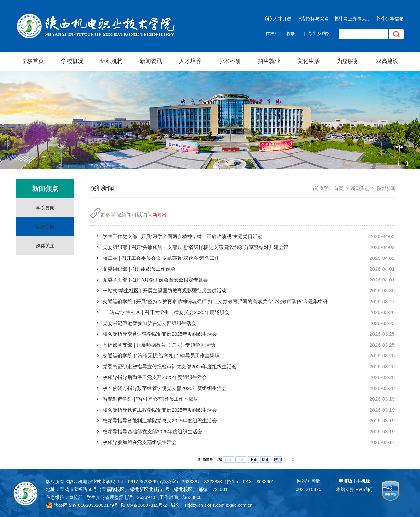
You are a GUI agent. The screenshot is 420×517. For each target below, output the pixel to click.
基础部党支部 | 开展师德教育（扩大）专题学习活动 (159, 345)
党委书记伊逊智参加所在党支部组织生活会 (149, 323)
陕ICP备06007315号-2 (144, 505)
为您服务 (348, 61)
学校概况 (72, 61)
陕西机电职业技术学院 (92, 482)
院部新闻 (45, 227)
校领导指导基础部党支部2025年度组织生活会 (152, 431)
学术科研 (230, 61)
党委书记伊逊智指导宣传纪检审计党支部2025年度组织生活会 (170, 366)
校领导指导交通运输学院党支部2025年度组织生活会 (160, 334)
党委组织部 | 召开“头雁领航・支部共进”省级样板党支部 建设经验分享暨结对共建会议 (196, 247)
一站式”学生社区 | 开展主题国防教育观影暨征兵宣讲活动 (165, 291)
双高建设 (387, 61)
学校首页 (33, 61)
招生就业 (269, 61)
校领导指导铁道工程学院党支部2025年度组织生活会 (160, 410)
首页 (339, 188)
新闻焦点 (360, 188)
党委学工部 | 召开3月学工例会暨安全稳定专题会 (155, 280)
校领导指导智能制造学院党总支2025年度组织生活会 (160, 421)
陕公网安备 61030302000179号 (82, 505)
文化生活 (308, 61)
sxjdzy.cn (194, 505)
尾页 (266, 460)
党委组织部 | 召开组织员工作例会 (139, 269)
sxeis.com (215, 505)
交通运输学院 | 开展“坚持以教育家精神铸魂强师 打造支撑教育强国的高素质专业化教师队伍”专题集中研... (217, 301)
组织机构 (112, 61)
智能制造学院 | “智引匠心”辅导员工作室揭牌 (151, 399)
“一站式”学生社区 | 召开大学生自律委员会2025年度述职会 (166, 312)
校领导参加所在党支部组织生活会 (140, 442)
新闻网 (159, 215)
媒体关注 (45, 246)
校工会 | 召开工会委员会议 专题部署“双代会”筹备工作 (161, 258)
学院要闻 (45, 208)
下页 (254, 460)
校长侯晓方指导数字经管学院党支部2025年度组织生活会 (165, 388)
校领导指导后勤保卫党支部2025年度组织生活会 (155, 377)
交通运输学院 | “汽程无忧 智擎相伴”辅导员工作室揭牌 (161, 356)
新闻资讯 (151, 61)
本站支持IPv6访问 (354, 489)
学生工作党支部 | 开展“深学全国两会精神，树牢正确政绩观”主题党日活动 (183, 236)
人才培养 (190, 61)
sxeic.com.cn (239, 505)
